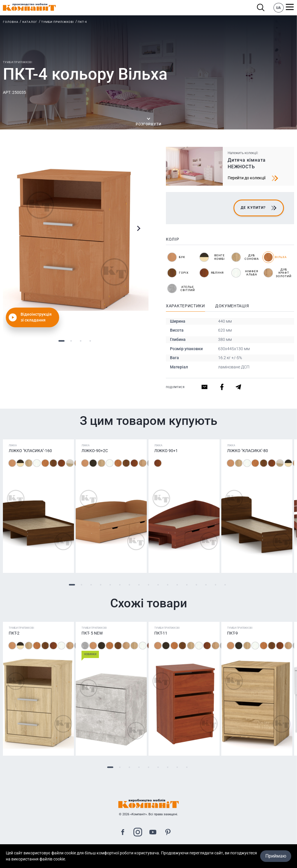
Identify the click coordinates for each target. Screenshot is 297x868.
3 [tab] (80, 341)
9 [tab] (149, 585)
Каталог (30, 22)
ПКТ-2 (14, 633)
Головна (11, 22)
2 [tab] (71, 341)
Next (138, 228)
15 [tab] (206, 585)
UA (278, 8)
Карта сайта (148, 854)
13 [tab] (187, 585)
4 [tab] (90, 341)
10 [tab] (158, 585)
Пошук (261, 8)
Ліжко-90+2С (95, 451)
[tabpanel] (76, 238)
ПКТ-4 (82, 22)
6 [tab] (120, 585)
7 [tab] (130, 585)
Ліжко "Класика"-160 (30, 451)
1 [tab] (61, 341)
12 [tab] (177, 585)
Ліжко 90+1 (166, 451)
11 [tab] (168, 585)
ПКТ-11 (161, 633)
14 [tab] (197, 585)
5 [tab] (110, 585)
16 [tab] (216, 585)
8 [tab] (139, 585)
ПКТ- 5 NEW (92, 633)
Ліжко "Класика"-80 (248, 451)
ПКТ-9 (232, 633)
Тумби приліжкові (58, 22)
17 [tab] (225, 585)
